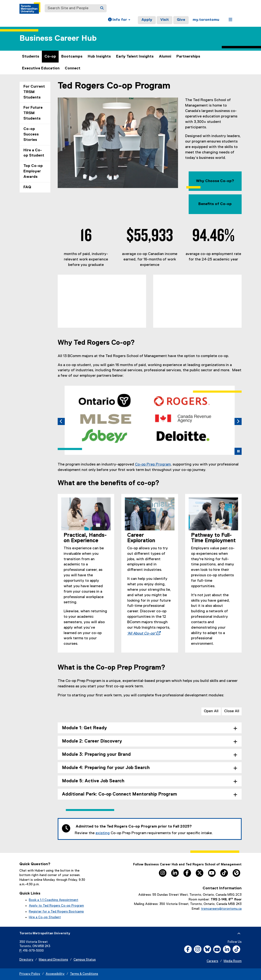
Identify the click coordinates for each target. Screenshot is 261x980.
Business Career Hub (58, 38)
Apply (147, 20)
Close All (232, 711)
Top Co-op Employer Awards (33, 171)
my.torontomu (206, 20)
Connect (73, 68)
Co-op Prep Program (153, 465)
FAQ (27, 187)
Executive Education (41, 68)
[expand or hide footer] (239, 934)
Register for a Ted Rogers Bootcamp (56, 912)
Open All (211, 711)
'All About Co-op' (143, 634)
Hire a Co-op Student (34, 153)
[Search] (102, 8)
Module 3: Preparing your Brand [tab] (96, 754)
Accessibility (55, 974)
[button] (119, 20)
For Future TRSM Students (33, 113)
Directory (26, 960)
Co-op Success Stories (31, 134)
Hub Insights (99, 57)
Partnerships (188, 57)
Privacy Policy (30, 974)
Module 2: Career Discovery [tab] (92, 741)
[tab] (148, 450)
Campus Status (85, 960)
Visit (165, 20)
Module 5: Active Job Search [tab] (93, 781)
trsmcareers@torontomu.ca (221, 909)
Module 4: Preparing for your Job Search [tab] (106, 768)
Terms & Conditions (84, 974)
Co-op (50, 57)
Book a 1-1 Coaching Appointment (54, 900)
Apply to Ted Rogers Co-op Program (56, 906)
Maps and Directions (53, 960)
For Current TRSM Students (34, 92)
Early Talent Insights (135, 57)
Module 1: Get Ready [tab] (84, 728)
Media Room (233, 961)
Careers (212, 961)
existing (103, 833)
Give (181, 20)
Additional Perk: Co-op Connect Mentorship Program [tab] (120, 794)
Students (31, 57)
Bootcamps (72, 57)
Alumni (165, 57)
